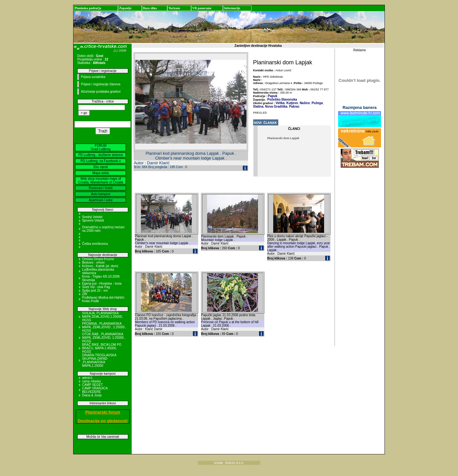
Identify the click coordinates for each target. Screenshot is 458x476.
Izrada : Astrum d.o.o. (229, 463)
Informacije (232, 8)
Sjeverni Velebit (93, 220)
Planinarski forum (103, 412)
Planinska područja (88, 8)
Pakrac (294, 107)
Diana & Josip (92, 395)
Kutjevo (291, 103)
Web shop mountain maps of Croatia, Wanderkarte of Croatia (101, 181)
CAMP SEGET (92, 385)
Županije (125, 8)
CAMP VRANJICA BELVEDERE (95, 390)
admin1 (87, 378)
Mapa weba (101, 173)
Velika (280, 103)
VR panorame (202, 8)
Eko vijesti (101, 167)
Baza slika (150, 8)
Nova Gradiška (276, 107)
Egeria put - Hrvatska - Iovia (102, 284)
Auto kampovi (101, 194)
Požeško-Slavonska (282, 99)
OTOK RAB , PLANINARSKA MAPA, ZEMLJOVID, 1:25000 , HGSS (104, 338)
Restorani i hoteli (101, 188)
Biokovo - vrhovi (93, 263)
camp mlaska (91, 381)
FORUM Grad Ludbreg (101, 147)
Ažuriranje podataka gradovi (101, 92)
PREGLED (260, 113)
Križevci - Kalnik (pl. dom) (100, 266)
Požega (317, 103)
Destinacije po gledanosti (103, 421)
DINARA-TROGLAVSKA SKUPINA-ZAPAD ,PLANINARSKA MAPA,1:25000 (99, 360)
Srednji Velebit (92, 217)
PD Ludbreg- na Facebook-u (101, 161)
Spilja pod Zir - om (95, 291)
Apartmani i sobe (101, 200)
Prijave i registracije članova (101, 84)
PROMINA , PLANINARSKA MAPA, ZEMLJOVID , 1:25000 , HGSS (104, 327)
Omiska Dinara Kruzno (98, 259)
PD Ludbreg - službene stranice (101, 155)
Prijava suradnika (93, 77)
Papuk (273, 96)
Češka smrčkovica (95, 244)
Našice (304, 103)
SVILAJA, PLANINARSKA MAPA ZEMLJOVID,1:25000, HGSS (102, 317)
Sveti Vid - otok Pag (96, 287)
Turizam (174, 8)
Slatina (258, 107)
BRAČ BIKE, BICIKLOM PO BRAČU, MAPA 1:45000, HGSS (102, 348)
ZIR (85, 294)
